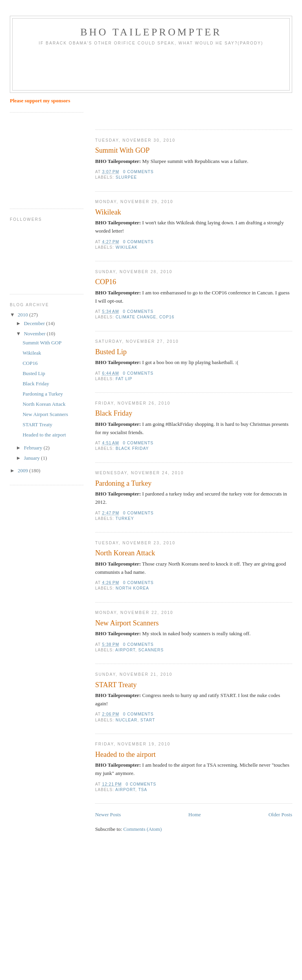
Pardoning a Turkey (123, 483)
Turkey (125, 519)
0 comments (138, 172)
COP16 (106, 282)
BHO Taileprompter (151, 32)
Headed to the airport (125, 754)
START (148, 720)
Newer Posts (108, 815)
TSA (143, 790)
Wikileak (108, 212)
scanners (151, 650)
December (35, 323)
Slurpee (126, 177)
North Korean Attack (125, 553)
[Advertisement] (156, 71)
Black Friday (114, 413)
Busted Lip (111, 352)
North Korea (132, 588)
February (34, 448)
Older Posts (280, 815)
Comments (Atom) (142, 829)
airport (125, 650)
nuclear (126, 720)
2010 (23, 315)
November (35, 334)
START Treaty (116, 685)
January (33, 458)
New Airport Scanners (127, 623)
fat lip (124, 379)
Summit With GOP (122, 150)
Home (195, 815)
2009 (23, 471)
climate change (136, 317)
